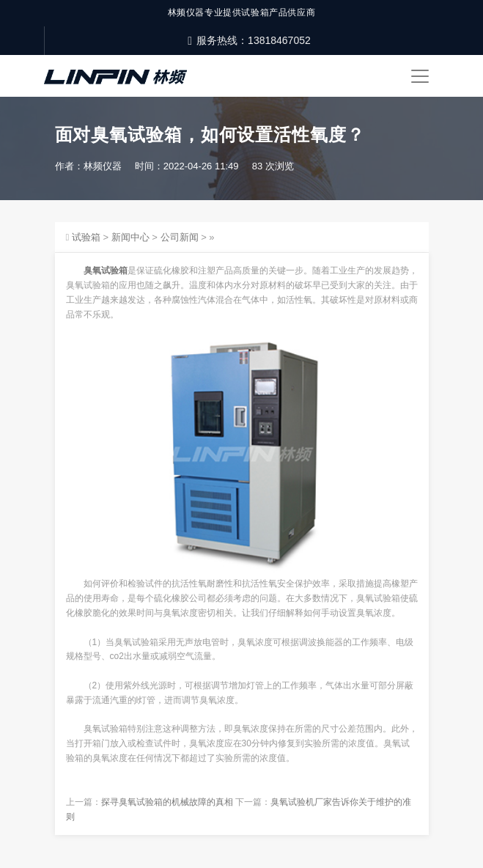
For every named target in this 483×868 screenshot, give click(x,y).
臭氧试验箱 (106, 271)
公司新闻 (180, 237)
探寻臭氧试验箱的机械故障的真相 (167, 802)
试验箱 (86, 237)
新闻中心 (130, 237)
